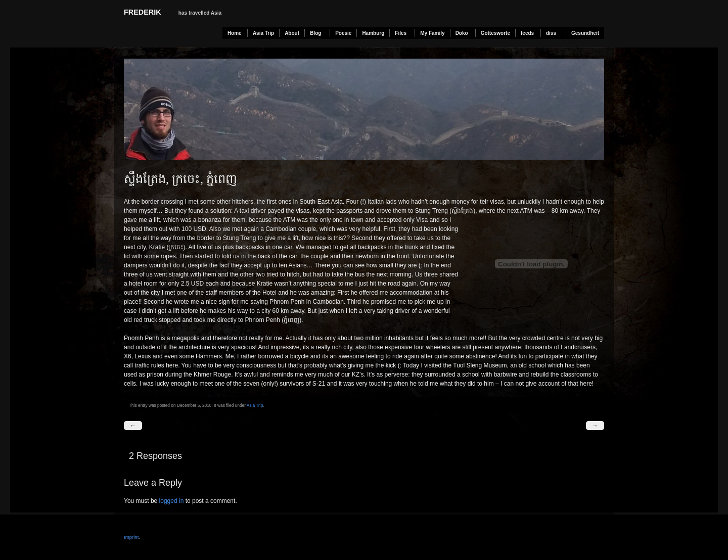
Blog (315, 33)
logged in (172, 501)
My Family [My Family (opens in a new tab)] (432, 33)
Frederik (143, 12)
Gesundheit (585, 33)
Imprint (131, 537)
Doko (462, 33)
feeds (527, 33)
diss (551, 33)
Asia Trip (263, 33)
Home (235, 33)
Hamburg (373, 33)
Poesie (343, 33)
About (292, 33)
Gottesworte (495, 33)
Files (401, 33)
